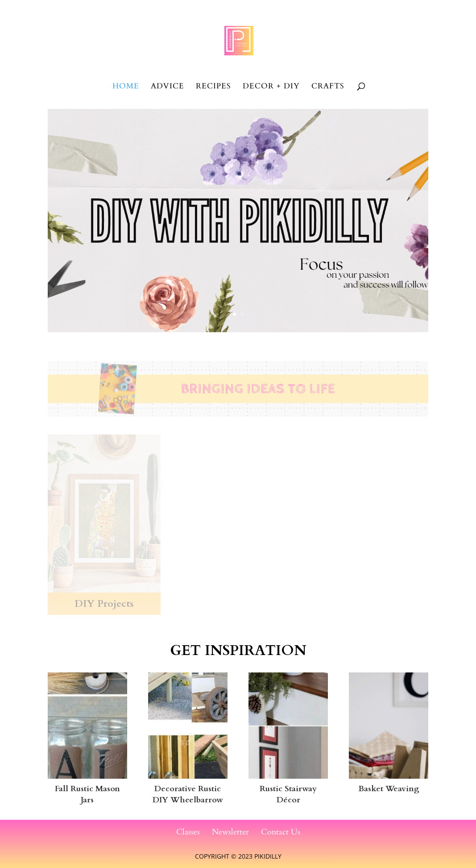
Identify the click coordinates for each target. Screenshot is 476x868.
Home (126, 87)
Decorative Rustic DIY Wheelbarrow (188, 794)
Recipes (213, 87)
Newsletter (230, 832)
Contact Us (281, 832)
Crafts (328, 87)
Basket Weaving (389, 789)
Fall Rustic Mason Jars (87, 794)
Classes (188, 832)
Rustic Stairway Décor (288, 794)
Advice (168, 87)
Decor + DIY (271, 87)
